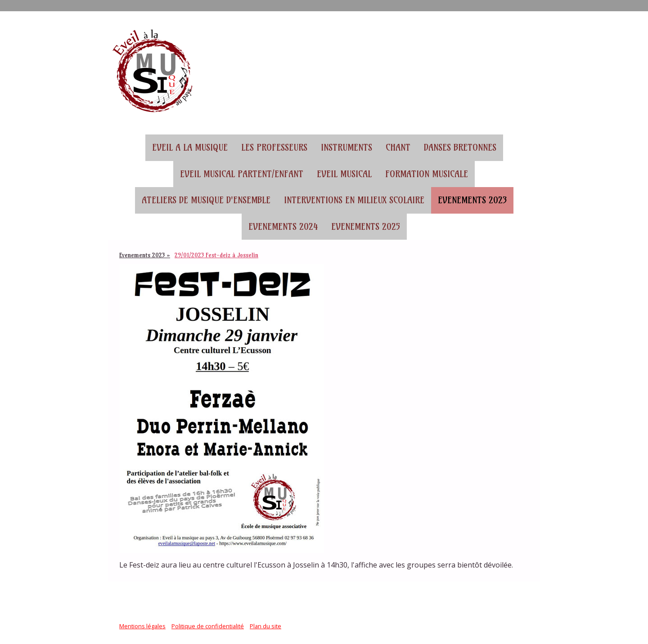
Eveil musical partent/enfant (242, 174)
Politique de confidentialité (208, 626)
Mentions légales (142, 626)
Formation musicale (427, 174)
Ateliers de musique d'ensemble (206, 200)
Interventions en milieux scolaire (354, 200)
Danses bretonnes (460, 148)
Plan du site (265, 626)
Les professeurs (274, 148)
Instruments (346, 148)
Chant (398, 148)
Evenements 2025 (366, 227)
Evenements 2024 (283, 227)
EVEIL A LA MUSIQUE (190, 148)
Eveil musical (344, 174)
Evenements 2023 (472, 200)
